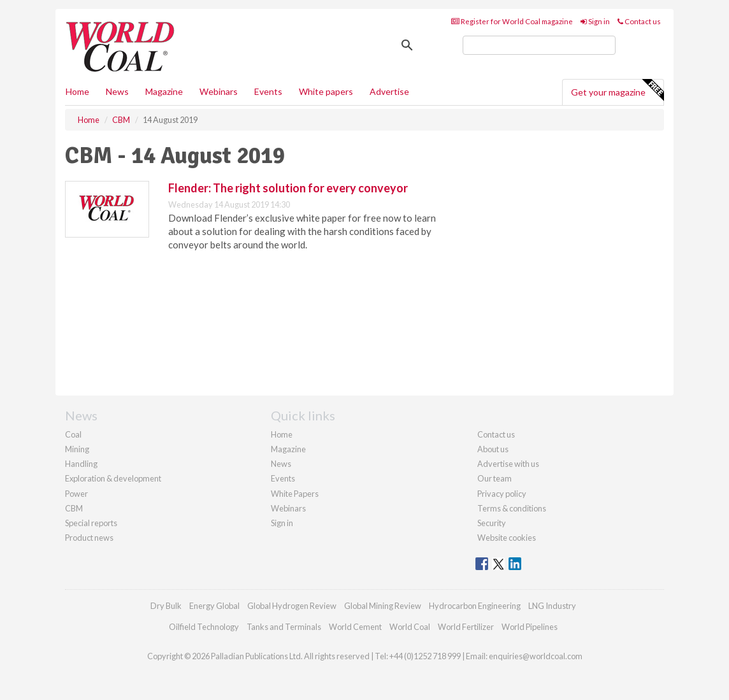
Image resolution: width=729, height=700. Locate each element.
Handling (81, 464)
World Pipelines (530, 627)
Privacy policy (502, 494)
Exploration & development (113, 478)
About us (493, 449)
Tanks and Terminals (284, 627)
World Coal (410, 627)
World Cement (355, 627)
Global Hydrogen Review (292, 606)
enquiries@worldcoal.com (536, 656)
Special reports (91, 523)
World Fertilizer (466, 627)
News (281, 464)
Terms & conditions (512, 508)
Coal (73, 434)
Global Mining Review (383, 606)
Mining (77, 449)
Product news (89, 538)
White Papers (295, 494)
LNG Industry (552, 606)
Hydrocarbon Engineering (475, 606)
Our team (494, 478)
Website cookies (507, 538)
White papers (326, 91)
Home (77, 91)
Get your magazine (617, 90)
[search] (539, 45)
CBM (74, 508)
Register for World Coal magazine (512, 21)
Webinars (219, 91)
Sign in (595, 21)
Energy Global (214, 606)
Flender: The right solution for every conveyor (288, 188)
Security (492, 523)
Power (76, 494)
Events (268, 91)
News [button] (117, 91)
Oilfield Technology (204, 627)
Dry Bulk (166, 606)
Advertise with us (508, 464)
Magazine (164, 91)
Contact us (639, 21)
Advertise (389, 91)
